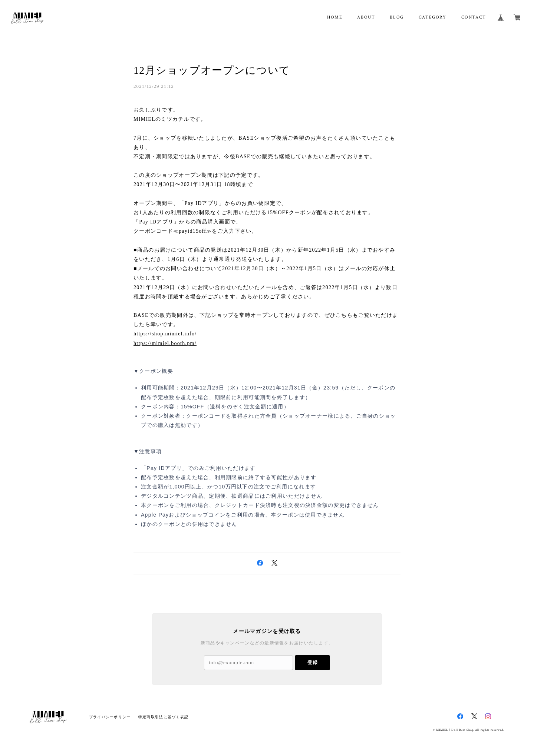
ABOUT (366, 17)
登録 (313, 662)
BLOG (397, 17)
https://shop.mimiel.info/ (165, 334)
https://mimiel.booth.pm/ (165, 343)
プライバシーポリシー (110, 717)
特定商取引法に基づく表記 (163, 717)
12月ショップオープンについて (212, 70)
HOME (335, 17)
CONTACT (474, 17)
